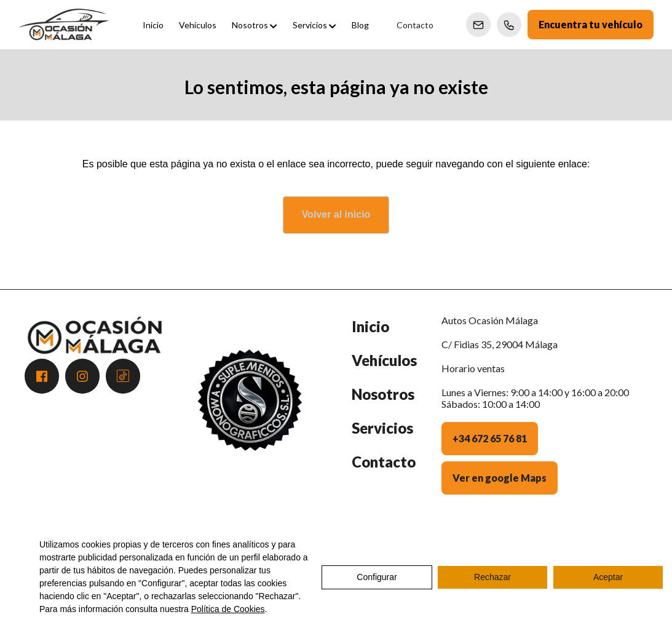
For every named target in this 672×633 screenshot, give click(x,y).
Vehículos (384, 360)
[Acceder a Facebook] (42, 376)
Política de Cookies (228, 609)
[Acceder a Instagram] (82, 376)
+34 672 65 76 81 (490, 438)
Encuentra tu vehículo (591, 24)
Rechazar (492, 577)
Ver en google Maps (500, 478)
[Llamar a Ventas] (509, 25)
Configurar (377, 577)
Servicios (382, 428)
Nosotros (383, 394)
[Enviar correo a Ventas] (478, 25)
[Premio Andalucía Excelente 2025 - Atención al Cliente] (250, 414)
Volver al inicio (336, 214)
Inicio (370, 326)
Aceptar (608, 577)
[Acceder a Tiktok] (123, 376)
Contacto (384, 462)
